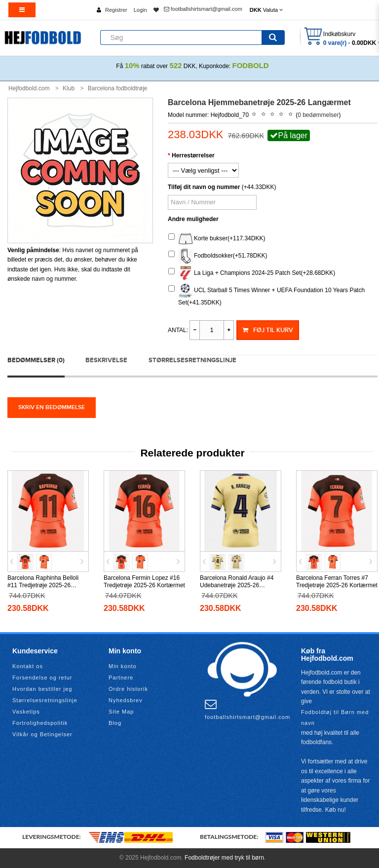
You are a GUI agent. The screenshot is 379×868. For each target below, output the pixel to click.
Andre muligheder (193, 219)
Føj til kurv (268, 330)
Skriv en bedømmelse (52, 407)
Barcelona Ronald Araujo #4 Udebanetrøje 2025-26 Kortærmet (237, 585)
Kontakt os (28, 666)
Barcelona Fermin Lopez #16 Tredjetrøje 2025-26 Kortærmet (144, 582)
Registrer (116, 10)
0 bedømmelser (318, 115)
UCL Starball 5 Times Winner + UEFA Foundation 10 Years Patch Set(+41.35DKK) (266, 295)
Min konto (123, 666)
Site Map (121, 712)
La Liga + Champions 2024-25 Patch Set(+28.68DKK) (252, 273)
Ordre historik (128, 689)
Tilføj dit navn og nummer (204, 187)
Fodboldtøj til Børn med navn (335, 717)
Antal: (178, 330)
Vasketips (26, 712)
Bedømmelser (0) (36, 360)
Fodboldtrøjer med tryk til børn (224, 858)
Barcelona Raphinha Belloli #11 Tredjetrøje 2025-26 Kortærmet (43, 585)
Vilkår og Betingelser (42, 734)
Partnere (121, 678)
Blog (115, 723)
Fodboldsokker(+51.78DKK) (218, 256)
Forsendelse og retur (42, 678)
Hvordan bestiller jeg (42, 689)
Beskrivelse (106, 360)
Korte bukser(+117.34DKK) (217, 239)
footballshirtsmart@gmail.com (203, 9)
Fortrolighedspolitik (40, 723)
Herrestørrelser (193, 155)
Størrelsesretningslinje (192, 360)
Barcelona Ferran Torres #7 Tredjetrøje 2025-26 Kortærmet (337, 582)
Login (140, 10)
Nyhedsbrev (126, 700)
